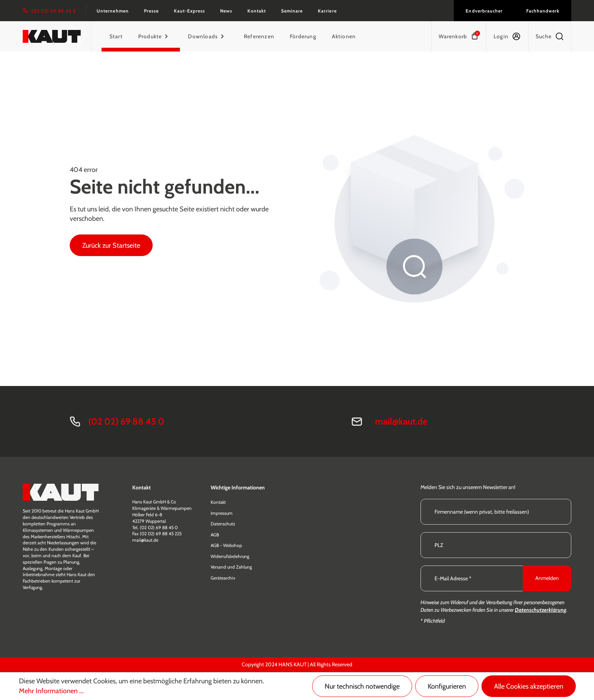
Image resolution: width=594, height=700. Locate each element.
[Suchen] (550, 36)
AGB (215, 535)
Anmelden (547, 578)
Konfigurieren (447, 686)
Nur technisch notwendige (362, 686)
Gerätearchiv (223, 578)
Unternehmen (113, 11)
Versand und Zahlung (231, 567)
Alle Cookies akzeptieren (529, 686)
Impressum (222, 513)
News (226, 11)
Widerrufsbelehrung (230, 556)
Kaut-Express (189, 11)
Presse (151, 11)
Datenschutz (223, 524)
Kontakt (257, 11)
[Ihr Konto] (507, 36)
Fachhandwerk (543, 11)
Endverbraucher (484, 11)
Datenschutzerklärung (541, 610)
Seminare (292, 11)
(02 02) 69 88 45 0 (126, 421)
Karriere (327, 11)
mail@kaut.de (401, 421)
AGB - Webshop (226, 545)
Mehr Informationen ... (51, 691)
